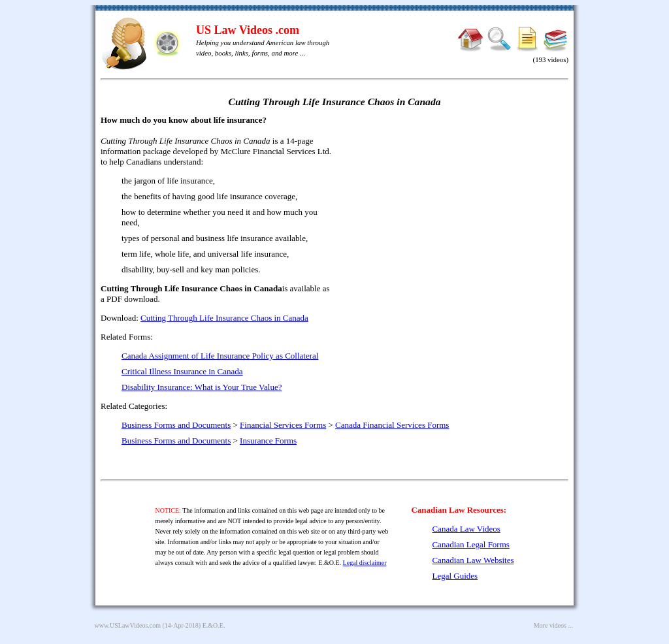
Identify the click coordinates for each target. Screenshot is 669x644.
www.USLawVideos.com (128, 625)
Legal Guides (455, 576)
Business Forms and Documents (176, 425)
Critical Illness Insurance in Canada (182, 371)
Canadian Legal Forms (470, 544)
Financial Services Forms (283, 425)
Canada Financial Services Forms (392, 425)
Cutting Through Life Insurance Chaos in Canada (224, 318)
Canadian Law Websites (473, 560)
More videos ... (553, 625)
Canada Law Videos (466, 529)
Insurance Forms (268, 441)
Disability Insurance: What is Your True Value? (202, 387)
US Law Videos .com (248, 30)
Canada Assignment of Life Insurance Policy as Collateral (220, 356)
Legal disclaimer (365, 563)
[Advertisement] (456, 209)
